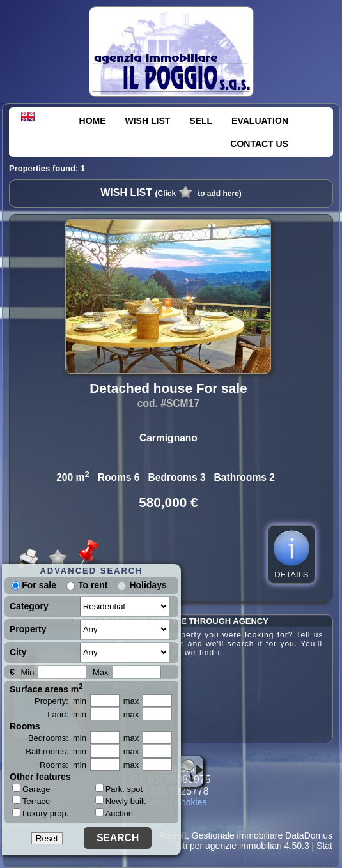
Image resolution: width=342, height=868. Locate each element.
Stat (324, 846)
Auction (114, 813)
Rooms (25, 726)
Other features (40, 777)
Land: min (67, 714)
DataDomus (309, 835)
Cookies (191, 802)
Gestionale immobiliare (237, 835)
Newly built (120, 801)
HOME (93, 121)
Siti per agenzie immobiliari (229, 846)
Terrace (31, 801)
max (131, 701)
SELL (201, 121)
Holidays (148, 585)
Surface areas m (46, 688)
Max (101, 672)
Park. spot (119, 789)
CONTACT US (259, 144)
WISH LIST (148, 121)
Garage (31, 789)
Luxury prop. (40, 813)
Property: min (60, 701)
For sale (34, 585)
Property (28, 629)
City (18, 652)
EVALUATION (260, 121)
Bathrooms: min (56, 751)
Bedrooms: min (57, 738)
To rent (93, 585)
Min (27, 672)
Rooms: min (63, 765)
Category (29, 606)
